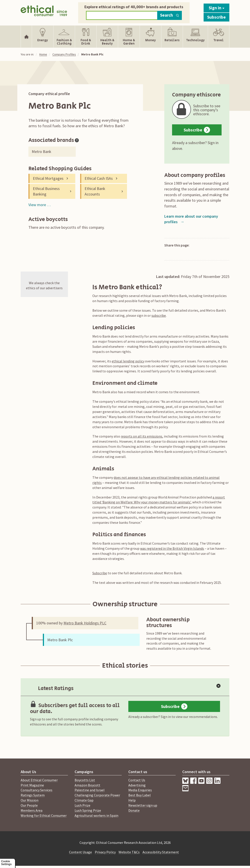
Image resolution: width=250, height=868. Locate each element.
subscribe (159, 315)
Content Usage (80, 852)
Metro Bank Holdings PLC (85, 623)
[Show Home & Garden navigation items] (129, 37)
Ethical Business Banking (46, 191)
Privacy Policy (105, 852)
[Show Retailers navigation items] (172, 37)
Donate (134, 810)
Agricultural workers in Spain (96, 815)
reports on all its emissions (142, 436)
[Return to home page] (44, 12)
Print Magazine (32, 785)
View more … (40, 205)
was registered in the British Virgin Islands (172, 548)
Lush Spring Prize (88, 810)
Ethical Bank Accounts (95, 191)
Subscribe (216, 17)
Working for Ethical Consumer (44, 815)
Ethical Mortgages (48, 178)
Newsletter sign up (143, 805)
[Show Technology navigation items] (195, 37)
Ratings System (33, 795)
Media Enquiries (140, 790)
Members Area (32, 810)
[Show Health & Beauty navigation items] (107, 37)
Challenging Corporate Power (97, 795)
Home (43, 54)
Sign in (217, 8)
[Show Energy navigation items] (43, 37)
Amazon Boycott (87, 785)
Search (170, 15)
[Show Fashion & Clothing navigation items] (64, 37)
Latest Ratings (52, 688)
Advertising (137, 785)
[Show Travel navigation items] (219, 37)
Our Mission (30, 800)
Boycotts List (85, 780)
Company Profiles (64, 54)
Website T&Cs (129, 852)
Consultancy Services (37, 790)
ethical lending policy (128, 361)
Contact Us (137, 780)
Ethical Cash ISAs (99, 178)
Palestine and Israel (90, 790)
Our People (29, 805)
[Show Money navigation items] (151, 37)
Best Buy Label (140, 795)
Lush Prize (82, 805)
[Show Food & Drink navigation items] (86, 37)
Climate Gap (84, 800)
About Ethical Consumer (39, 780)
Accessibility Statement (161, 852)
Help (132, 800)
